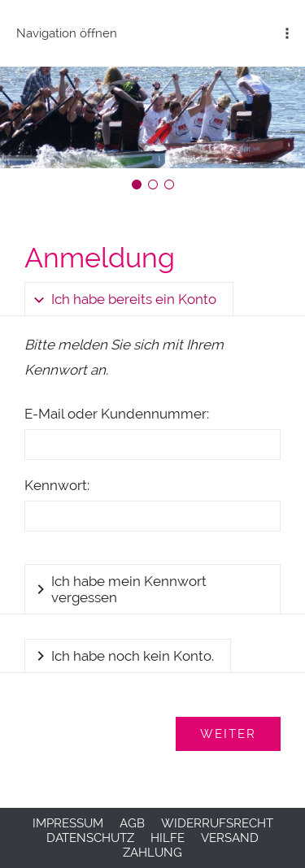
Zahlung (152, 853)
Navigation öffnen (67, 33)
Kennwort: (57, 485)
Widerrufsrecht (217, 823)
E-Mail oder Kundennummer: (117, 414)
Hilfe (168, 838)
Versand (230, 838)
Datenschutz (90, 838)
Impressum (68, 823)
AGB (132, 823)
